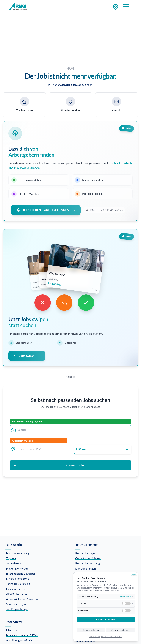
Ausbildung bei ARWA (19, 640)
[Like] (86, 303)
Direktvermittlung (17, 589)
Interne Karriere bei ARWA (22, 635)
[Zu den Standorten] (116, 7)
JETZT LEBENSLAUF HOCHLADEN (46, 210)
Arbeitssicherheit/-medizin (22, 599)
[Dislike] (43, 303)
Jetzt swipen (27, 356)
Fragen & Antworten (18, 568)
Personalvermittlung (88, 563)
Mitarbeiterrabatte (17, 579)
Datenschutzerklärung (112, 636)
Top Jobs (11, 558)
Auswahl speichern (120, 630)
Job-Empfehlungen (17, 609)
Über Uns (12, 630)
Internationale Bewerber (21, 573)
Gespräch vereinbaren (88, 558)
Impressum (95, 636)
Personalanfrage (85, 553)
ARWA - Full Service (18, 594)
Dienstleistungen (85, 568)
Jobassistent (14, 563)
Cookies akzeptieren (106, 619)
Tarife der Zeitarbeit (18, 584)
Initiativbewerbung (18, 553)
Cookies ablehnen (91, 630)
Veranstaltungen (16, 604)
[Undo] (64, 303)
